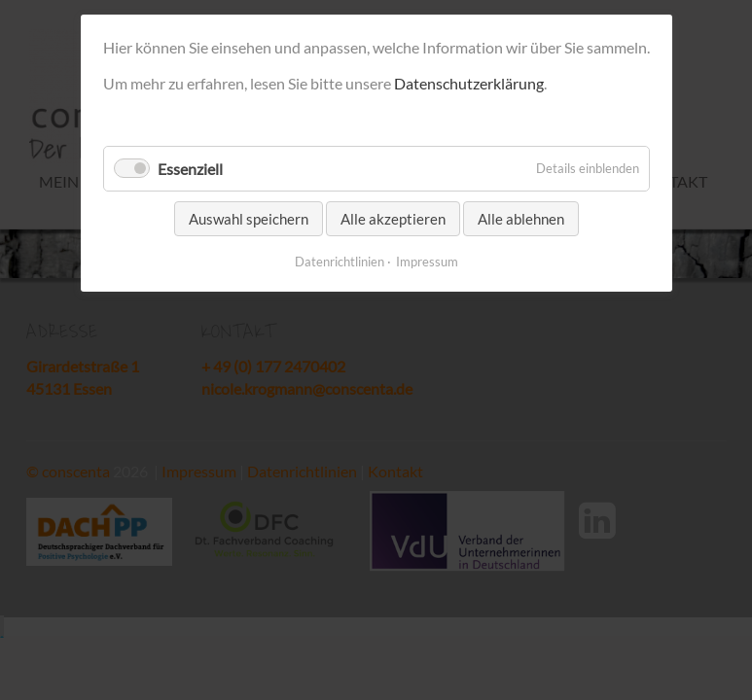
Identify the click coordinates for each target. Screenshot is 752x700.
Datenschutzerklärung (469, 83)
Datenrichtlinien (340, 262)
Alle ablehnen (521, 219)
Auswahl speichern (249, 219)
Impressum (427, 262)
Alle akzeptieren (393, 219)
